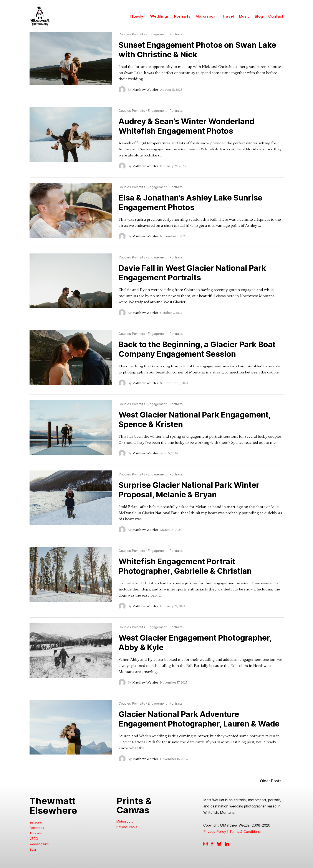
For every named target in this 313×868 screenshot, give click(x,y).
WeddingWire (39, 844)
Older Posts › (272, 781)
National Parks (127, 827)
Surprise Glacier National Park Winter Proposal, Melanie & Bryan (189, 490)
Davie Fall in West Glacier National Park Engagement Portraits (192, 273)
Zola (33, 849)
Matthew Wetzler (145, 90)
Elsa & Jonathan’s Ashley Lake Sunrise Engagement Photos (190, 202)
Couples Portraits (132, 34)
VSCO (34, 839)
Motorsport (125, 821)
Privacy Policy (215, 832)
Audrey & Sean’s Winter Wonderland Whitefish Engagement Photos (186, 126)
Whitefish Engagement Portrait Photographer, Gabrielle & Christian (185, 566)
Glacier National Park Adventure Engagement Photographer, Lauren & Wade (199, 719)
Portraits (176, 34)
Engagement (157, 34)
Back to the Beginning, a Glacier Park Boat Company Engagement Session (197, 349)
